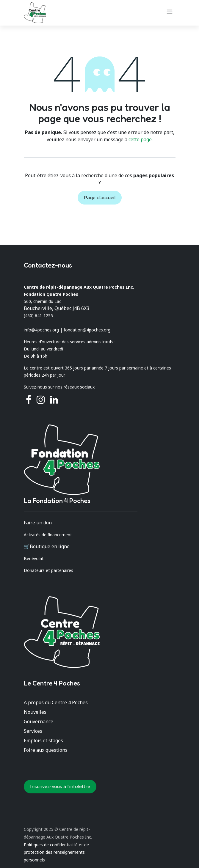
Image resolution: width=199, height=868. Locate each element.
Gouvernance (39, 721)
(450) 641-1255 (38, 316)
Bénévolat (34, 558)
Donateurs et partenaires (48, 570)
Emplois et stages (43, 740)
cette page (140, 139)
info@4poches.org (41, 330)
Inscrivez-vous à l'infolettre (60, 787)
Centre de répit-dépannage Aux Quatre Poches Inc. (79, 287)
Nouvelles (35, 712)
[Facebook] (29, 400)
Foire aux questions (46, 750)
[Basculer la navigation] (170, 12)
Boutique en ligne (50, 546)
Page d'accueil (100, 198)
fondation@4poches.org (87, 330)
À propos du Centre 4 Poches (56, 702)
